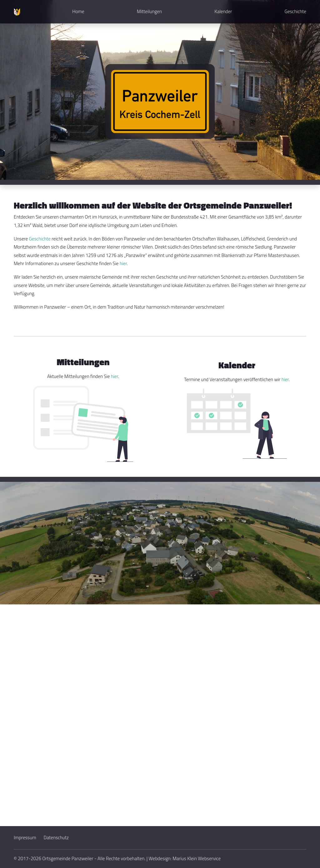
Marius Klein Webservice (197, 858)
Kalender (223, 11)
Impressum (25, 838)
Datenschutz (56, 838)
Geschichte (295, 11)
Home (78, 11)
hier (123, 263)
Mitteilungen (149, 11)
